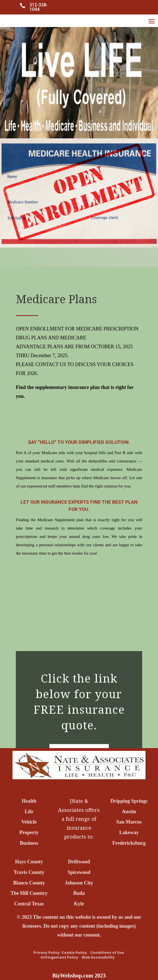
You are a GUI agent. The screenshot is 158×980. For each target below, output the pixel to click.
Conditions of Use (107, 953)
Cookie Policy (75, 953)
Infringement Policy (59, 957)
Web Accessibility (97, 957)
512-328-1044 (39, 7)
